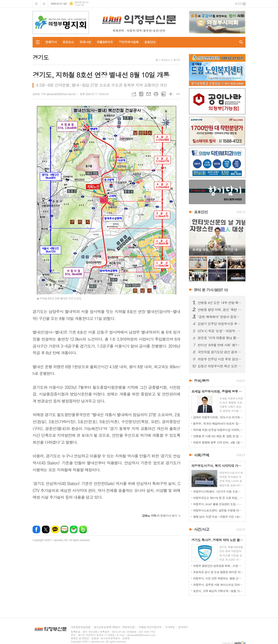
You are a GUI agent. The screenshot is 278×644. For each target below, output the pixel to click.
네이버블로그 (64, 529)
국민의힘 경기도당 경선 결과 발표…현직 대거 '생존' (220, 352)
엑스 (46, 529)
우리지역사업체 (129, 42)
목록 (141, 94)
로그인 (238, 4)
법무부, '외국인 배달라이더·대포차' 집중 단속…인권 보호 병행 (218, 424)
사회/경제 (202, 455)
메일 (149, 94)
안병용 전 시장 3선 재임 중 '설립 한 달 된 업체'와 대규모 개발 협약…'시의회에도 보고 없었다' (218, 436)
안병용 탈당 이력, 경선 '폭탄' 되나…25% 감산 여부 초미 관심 (220, 310)
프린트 (156, 94)
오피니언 (85, 42)
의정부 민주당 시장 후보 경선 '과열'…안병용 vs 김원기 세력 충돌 (220, 359)
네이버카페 (74, 529)
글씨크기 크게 (171, 94)
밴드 (83, 529)
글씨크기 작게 (178, 94)
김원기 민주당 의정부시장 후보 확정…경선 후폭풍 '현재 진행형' (220, 324)
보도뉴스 (68, 42)
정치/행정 (202, 381)
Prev (194, 237)
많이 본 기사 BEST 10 (211, 290)
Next (240, 237)
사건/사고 (202, 529)
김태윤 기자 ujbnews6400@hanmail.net (54, 94)
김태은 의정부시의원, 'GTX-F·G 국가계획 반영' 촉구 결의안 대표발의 (218, 417)
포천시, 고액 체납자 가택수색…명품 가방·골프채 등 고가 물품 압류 (218, 591)
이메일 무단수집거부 (150, 627)
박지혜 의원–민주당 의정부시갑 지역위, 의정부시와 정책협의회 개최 (218, 430)
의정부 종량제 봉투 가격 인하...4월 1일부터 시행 (218, 442)
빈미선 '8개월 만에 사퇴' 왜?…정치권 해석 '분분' (220, 345)
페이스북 (36, 529)
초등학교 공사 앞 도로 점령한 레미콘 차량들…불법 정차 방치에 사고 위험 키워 (218, 572)
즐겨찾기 (44, 4)
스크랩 (163, 94)
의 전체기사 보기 (160, 516)
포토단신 (150, 42)
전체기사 (51, 42)
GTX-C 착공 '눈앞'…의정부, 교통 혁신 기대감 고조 (220, 331)
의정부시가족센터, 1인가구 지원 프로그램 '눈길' (218, 491)
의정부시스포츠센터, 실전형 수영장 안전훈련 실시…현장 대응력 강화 (218, 510)
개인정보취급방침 (81, 627)
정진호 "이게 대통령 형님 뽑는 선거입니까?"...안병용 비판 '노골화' (220, 338)
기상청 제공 (79, 5)
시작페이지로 (36, 4)
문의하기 (183, 627)
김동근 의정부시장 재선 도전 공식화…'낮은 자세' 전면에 (220, 366)
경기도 (177, 60)
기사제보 (170, 627)
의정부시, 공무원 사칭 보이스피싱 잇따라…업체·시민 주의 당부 (218, 585)
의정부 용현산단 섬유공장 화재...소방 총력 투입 (218, 566)
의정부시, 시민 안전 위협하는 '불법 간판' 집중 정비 (218, 578)
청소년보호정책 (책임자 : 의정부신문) (114, 627)
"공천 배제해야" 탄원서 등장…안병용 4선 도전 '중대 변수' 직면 (220, 317)
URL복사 (134, 94)
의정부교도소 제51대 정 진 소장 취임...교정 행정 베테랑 (218, 498)
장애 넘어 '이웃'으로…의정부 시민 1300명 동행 (218, 517)
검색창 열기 (241, 42)
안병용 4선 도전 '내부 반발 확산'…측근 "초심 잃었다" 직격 (220, 303)
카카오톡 (55, 529)
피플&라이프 (105, 42)
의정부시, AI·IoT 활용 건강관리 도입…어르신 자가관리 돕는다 (218, 504)
